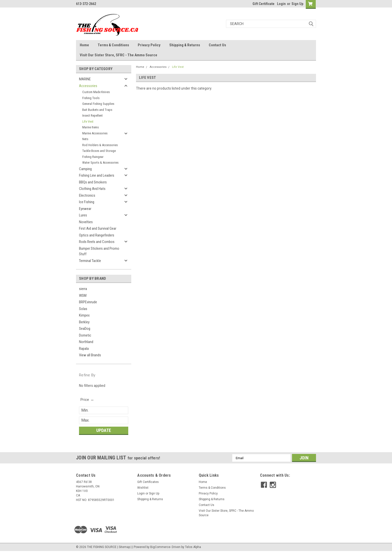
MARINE (85, 79)
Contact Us (217, 45)
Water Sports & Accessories (100, 163)
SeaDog (85, 329)
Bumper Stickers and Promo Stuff (99, 251)
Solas (83, 309)
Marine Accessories (95, 133)
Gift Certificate (263, 4)
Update (104, 430)
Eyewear (85, 209)
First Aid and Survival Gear (98, 228)
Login (281, 4)
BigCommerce (160, 547)
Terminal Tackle (90, 261)
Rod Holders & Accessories (100, 145)
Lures (83, 215)
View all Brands (90, 355)
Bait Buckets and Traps (97, 110)
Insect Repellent (92, 115)
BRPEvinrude (88, 302)
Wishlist (143, 488)
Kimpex (84, 315)
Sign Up (297, 4)
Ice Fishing (87, 202)
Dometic (85, 335)
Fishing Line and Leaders (97, 175)
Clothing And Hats (92, 189)
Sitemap (124, 547)
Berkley (84, 322)
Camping (85, 169)
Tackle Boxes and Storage (99, 151)
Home (84, 45)
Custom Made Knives (96, 92)
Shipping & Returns (185, 45)
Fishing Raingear (93, 157)
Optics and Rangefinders (97, 235)
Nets (85, 139)
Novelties (86, 222)
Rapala (84, 349)
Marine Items (90, 127)
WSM (83, 296)
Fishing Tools (91, 98)
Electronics (87, 195)
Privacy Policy (149, 45)
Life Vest (88, 121)
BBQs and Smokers (93, 182)
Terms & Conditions (113, 45)
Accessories (88, 86)
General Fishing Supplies (98, 104)
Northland (86, 342)
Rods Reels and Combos (97, 242)
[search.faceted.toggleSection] (87, 400)
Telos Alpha (193, 547)
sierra (83, 289)
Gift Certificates (148, 482)
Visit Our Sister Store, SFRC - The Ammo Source (118, 55)
